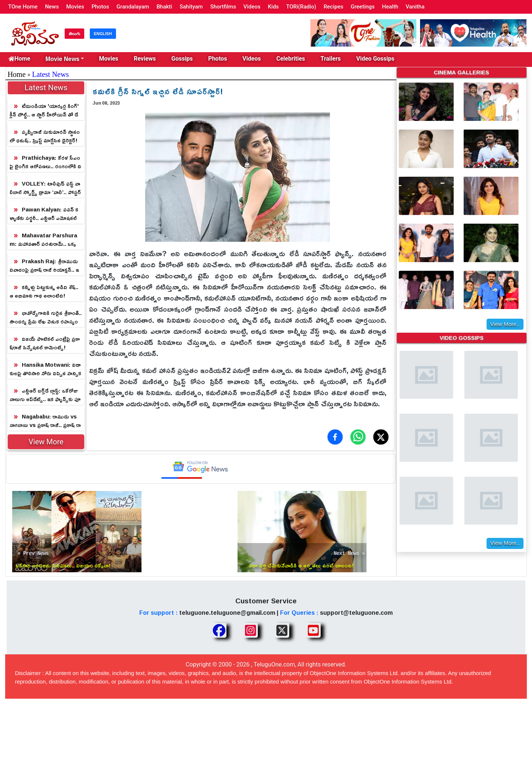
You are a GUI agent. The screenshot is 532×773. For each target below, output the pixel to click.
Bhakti (165, 7)
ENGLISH (103, 34)
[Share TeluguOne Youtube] (313, 630)
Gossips (182, 59)
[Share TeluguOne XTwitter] (282, 630)
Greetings (363, 7)
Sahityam (191, 7)
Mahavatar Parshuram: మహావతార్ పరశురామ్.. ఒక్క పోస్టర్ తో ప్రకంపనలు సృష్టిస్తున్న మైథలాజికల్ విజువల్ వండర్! (45, 240)
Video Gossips (375, 59)
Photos (100, 7)
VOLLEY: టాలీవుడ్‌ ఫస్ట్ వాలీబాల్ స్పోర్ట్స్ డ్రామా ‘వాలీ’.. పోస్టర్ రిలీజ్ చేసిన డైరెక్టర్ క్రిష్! (45, 188)
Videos (252, 7)
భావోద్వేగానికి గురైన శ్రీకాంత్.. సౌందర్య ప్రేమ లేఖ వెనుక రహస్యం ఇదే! (46, 317)
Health (390, 7)
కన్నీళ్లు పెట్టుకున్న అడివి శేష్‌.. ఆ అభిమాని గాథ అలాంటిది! (44, 291)
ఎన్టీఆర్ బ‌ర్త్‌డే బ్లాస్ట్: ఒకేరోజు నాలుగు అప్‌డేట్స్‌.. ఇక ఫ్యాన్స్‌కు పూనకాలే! (45, 395)
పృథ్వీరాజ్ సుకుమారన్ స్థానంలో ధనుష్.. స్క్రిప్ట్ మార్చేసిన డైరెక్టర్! (45, 136)
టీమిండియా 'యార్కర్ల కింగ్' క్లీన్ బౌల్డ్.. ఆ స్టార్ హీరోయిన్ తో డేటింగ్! (44, 110)
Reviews (145, 59)
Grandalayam (133, 7)
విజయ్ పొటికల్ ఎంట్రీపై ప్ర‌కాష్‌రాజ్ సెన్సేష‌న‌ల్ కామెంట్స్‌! (45, 343)
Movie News (62, 59)
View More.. (505, 322)
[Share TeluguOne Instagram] (250, 630)
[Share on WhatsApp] (358, 437)
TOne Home (23, 7)
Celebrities (291, 59)
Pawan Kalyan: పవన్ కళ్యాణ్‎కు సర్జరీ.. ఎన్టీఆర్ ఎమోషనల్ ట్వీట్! (44, 214)
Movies (75, 7)
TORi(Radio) (301, 7)
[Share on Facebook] (335, 437)
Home (19, 59)
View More (46, 442)
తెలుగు (74, 34)
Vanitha (415, 7)
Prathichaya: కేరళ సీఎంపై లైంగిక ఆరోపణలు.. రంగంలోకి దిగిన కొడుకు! (45, 162)
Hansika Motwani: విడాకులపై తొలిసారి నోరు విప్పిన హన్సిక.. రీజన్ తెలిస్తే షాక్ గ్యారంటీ (45, 369)
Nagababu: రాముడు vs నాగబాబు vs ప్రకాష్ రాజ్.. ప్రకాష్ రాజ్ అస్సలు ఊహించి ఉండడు (45, 421)
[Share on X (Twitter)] (381, 437)
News (52, 7)
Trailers (331, 59)
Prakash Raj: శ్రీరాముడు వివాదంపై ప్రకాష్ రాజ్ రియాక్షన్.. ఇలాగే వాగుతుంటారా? (44, 266)
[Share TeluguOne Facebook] (219, 630)
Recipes (333, 7)
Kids (273, 7)
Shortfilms (223, 7)
